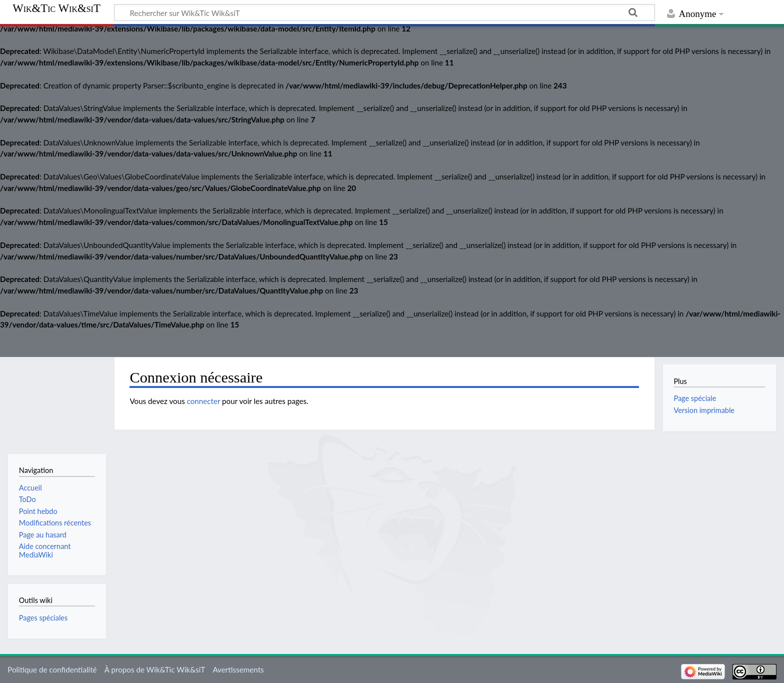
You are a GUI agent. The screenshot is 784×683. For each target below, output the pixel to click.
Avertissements (238, 669)
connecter (204, 401)
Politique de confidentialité (52, 669)
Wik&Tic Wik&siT (56, 8)
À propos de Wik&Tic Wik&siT (155, 669)
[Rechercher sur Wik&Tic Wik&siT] (384, 12)
